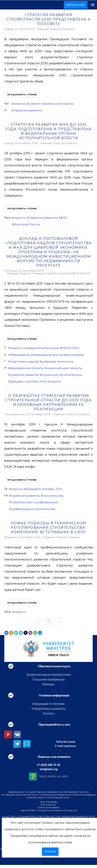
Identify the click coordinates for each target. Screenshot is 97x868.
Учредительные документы (49, 709)
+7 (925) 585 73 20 (48, 765)
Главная (43, 29)
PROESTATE (70, 348)
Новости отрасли (62, 29)
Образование (20, 355)
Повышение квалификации (48, 679)
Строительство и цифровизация (35, 502)
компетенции (72, 375)
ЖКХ (64, 218)
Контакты (49, 713)
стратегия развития (28, 110)
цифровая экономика (57, 362)
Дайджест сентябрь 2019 (28, 382)
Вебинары (48, 684)
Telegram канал (65, 742)
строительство (53, 496)
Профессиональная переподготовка (48, 675)
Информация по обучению (48, 704)
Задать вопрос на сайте (53, 776)
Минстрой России (27, 224)
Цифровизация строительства (33, 509)
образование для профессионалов (58, 355)
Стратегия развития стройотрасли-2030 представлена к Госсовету (49, 19)
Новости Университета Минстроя (34, 348)
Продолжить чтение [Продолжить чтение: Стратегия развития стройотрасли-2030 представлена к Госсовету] (22, 95)
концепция (50, 375)
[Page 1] (49, 621)
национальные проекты (64, 368)
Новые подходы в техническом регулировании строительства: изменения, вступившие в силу (48, 528)
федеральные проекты (27, 368)
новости (19, 104)
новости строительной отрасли (51, 104)
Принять (50, 852)
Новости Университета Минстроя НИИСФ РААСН (55, 274)
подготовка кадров (24, 362)
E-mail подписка (65, 746)
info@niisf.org (49, 769)
